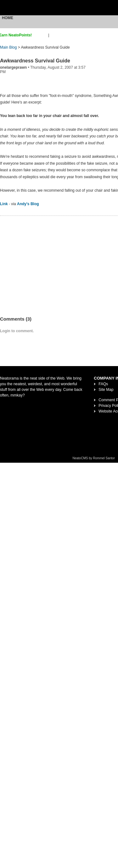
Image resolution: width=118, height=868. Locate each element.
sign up (41, 35)
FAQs (103, 384)
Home (8, 18)
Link (4, 204)
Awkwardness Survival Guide (35, 61)
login (54, 35)
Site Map (106, 390)
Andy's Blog (28, 204)
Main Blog (8, 47)
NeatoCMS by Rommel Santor (94, 458)
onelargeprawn (13, 67)
